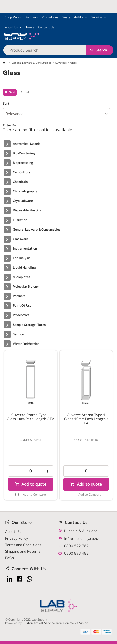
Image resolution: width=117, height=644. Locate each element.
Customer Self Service (39, 623)
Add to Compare (34, 495)
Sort (6, 104)
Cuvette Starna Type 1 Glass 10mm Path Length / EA (86, 419)
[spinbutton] (31, 471)
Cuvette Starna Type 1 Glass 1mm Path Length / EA (31, 417)
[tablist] (59, 79)
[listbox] (57, 114)
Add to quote (33, 484)
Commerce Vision (76, 623)
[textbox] (45, 50)
